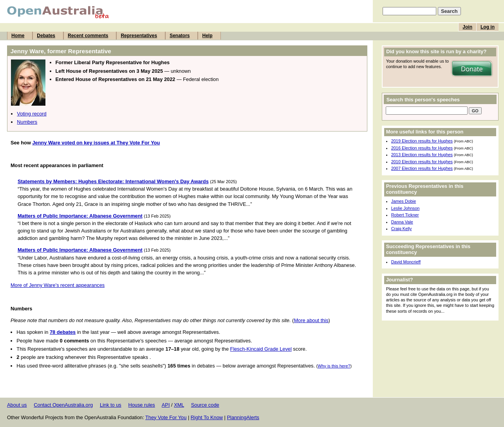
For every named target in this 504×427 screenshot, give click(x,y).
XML (179, 405)
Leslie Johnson (406, 208)
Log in (488, 27)
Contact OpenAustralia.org (63, 405)
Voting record (32, 114)
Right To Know (207, 417)
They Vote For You (166, 417)
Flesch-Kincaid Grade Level (261, 349)
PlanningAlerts (243, 417)
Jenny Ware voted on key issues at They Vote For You (96, 143)
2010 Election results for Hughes (422, 162)
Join (467, 27)
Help (207, 36)
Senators (180, 36)
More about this (311, 320)
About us (17, 405)
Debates (46, 36)
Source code (205, 405)
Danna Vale (402, 222)
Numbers (27, 122)
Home (18, 36)
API (166, 405)
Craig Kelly (402, 229)
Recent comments (88, 36)
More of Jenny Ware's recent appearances (58, 285)
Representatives (139, 36)
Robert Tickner (405, 215)
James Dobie (404, 201)
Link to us (111, 405)
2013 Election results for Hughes (422, 155)
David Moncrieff (406, 262)
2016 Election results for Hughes (422, 148)
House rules (141, 405)
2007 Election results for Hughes (422, 168)
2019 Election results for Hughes (422, 141)
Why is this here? (334, 366)
